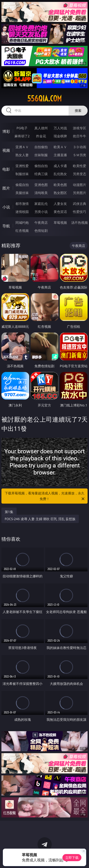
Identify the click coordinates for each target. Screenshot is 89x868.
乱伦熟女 (60, 174)
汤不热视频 (80, 222)
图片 (6, 188)
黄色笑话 (60, 212)
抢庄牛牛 (80, 136)
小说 (6, 207)
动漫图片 (80, 185)
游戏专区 (80, 128)
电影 (6, 169)
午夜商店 (41, 222)
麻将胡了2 (22, 136)
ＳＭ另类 (80, 155)
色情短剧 (41, 231)
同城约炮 (22, 222)
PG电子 (22, 128)
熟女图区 (60, 193)
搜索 (78, 110)
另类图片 (80, 193)
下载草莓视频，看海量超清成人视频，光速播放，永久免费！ (45, 496)
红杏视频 (22, 231)
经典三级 (41, 174)
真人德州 (41, 128)
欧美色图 (60, 185)
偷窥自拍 (22, 185)
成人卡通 (60, 166)
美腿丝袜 (22, 193)
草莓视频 (60, 222)
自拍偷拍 (41, 147)
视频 (6, 150)
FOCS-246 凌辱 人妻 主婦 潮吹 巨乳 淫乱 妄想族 (40, 519)
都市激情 (22, 204)
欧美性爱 (80, 166)
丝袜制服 (41, 155)
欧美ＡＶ (60, 147)
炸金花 (41, 136)
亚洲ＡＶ (22, 147)
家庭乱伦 (41, 204)
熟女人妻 (22, 155)
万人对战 (60, 128)
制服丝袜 (22, 174)
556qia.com (44, 99)
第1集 (9, 512)
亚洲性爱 (22, 166)
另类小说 (41, 212)
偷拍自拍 (41, 166)
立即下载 (72, 857)
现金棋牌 (60, 136)
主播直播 (60, 155)
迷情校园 (22, 212)
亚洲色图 (41, 185)
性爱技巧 (80, 212)
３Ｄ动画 (80, 147)
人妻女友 (60, 204)
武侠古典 (80, 204)
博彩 (6, 131)
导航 (6, 226)
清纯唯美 (41, 193)
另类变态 (80, 174)
